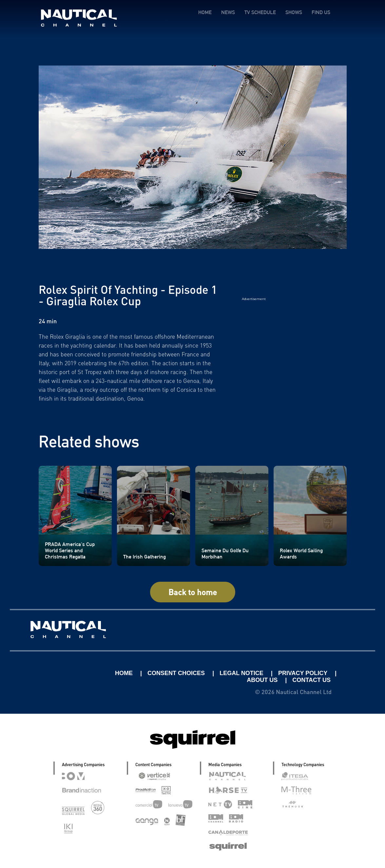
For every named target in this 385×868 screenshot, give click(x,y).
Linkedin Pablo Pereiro (72, 673)
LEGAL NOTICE (242, 673)
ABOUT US (263, 680)
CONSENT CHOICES (177, 673)
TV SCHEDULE (260, 12)
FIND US (321, 12)
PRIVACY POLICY (304, 673)
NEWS (228, 12)
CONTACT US (311, 680)
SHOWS (294, 12)
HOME (205, 12)
